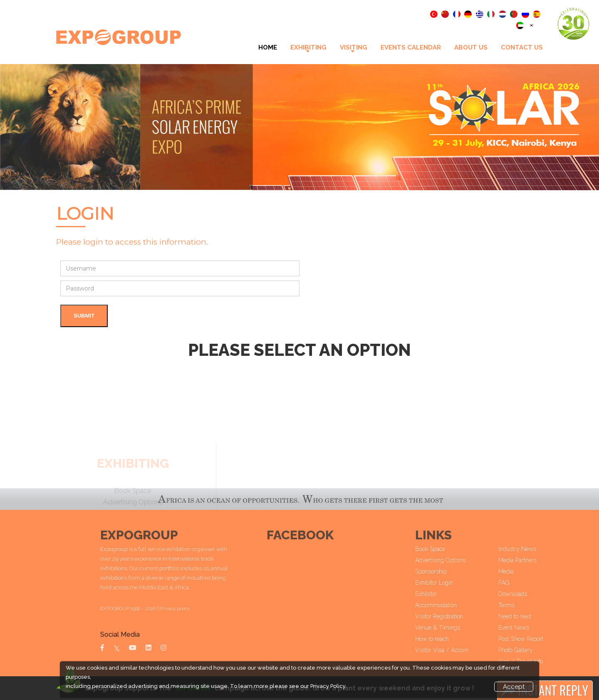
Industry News (540, 549)
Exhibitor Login (457, 583)
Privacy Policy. (328, 686)
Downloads (535, 594)
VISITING (354, 47)
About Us (471, 47)
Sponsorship (453, 571)
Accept (514, 687)
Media (528, 571)
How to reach (454, 639)
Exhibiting (308, 47)
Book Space (453, 549)
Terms (529, 605)
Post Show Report (543, 639)
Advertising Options (463, 560)
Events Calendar (411, 47)
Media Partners (540, 560)
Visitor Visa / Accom (464, 650)
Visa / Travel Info (543, 661)
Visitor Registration (462, 616)
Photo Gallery (538, 650)
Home (268, 47)
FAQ (526, 583)
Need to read (537, 616)
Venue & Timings (460, 628)
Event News (536, 628)
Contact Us (522, 47)
